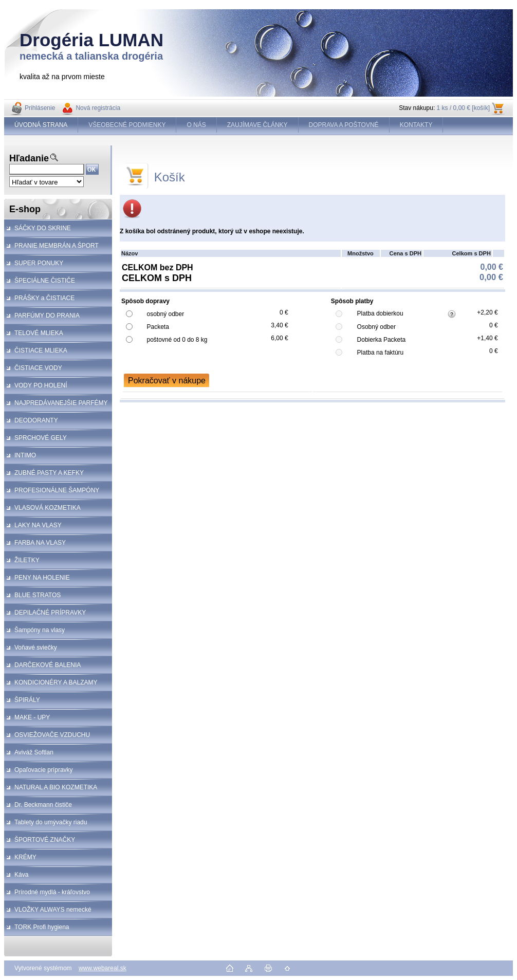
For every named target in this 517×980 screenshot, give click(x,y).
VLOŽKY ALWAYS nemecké (53, 910)
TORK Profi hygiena (42, 927)
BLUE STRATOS (38, 595)
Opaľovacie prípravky (44, 770)
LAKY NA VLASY (38, 525)
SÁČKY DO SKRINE (43, 228)
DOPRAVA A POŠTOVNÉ (344, 125)
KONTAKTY (416, 125)
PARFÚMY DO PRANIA (47, 316)
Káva (21, 875)
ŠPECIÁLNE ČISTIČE (45, 281)
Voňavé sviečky (36, 648)
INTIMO (25, 455)
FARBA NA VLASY (40, 543)
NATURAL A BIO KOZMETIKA (56, 787)
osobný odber (165, 314)
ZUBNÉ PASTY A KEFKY (49, 473)
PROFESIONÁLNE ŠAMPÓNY (57, 490)
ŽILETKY (27, 560)
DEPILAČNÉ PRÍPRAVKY (50, 613)
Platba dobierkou (380, 313)
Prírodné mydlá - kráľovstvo (52, 892)
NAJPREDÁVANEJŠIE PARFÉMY (61, 403)
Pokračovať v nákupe (167, 381)
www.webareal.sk (103, 968)
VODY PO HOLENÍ (41, 385)
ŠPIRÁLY (27, 700)
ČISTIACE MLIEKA (41, 350)
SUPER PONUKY (39, 263)
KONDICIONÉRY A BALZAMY (56, 682)
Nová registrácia (98, 108)
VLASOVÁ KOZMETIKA (48, 508)
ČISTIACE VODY (38, 368)
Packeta (158, 327)
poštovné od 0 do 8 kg (177, 340)
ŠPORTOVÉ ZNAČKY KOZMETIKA (40, 842)
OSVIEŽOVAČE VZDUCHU (52, 735)
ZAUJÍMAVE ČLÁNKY (257, 125)
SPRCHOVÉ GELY (41, 438)
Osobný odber (376, 327)
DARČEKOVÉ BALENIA (48, 665)
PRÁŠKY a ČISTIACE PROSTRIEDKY (39, 301)
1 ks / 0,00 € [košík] (463, 108)
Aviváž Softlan (34, 752)
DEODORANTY (36, 420)
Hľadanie (29, 158)
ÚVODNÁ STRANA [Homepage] (41, 125)
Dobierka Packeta (382, 340)
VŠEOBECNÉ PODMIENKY (127, 125)
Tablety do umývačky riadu (51, 822)
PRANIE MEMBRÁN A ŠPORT (57, 246)
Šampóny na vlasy (40, 630)
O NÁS (196, 125)
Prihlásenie (40, 108)
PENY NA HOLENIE (42, 578)
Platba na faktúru (381, 353)
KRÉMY (25, 857)
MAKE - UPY (32, 717)
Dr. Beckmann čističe (43, 805)
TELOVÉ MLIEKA (39, 333)
